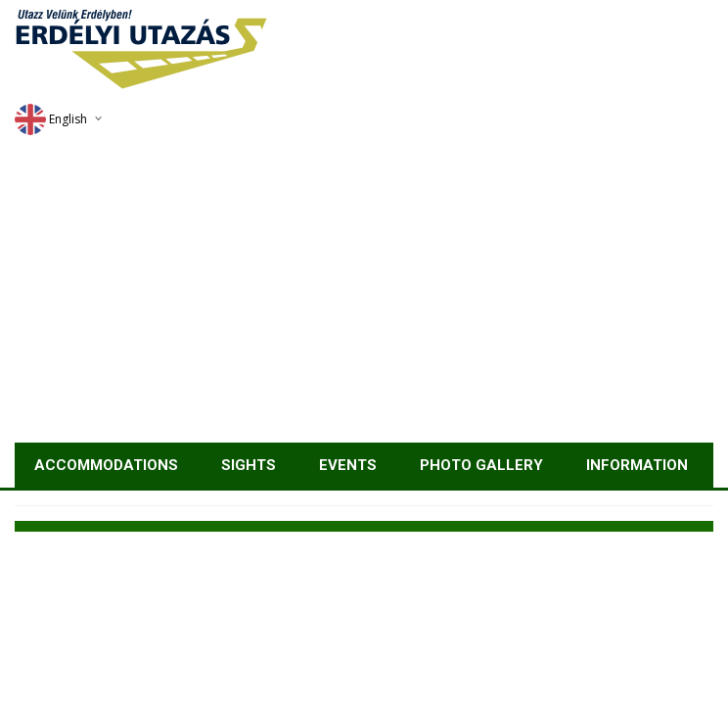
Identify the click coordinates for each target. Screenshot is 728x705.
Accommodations (106, 465)
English (51, 119)
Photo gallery (481, 465)
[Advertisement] (364, 296)
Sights (249, 465)
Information (637, 465)
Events (348, 465)
